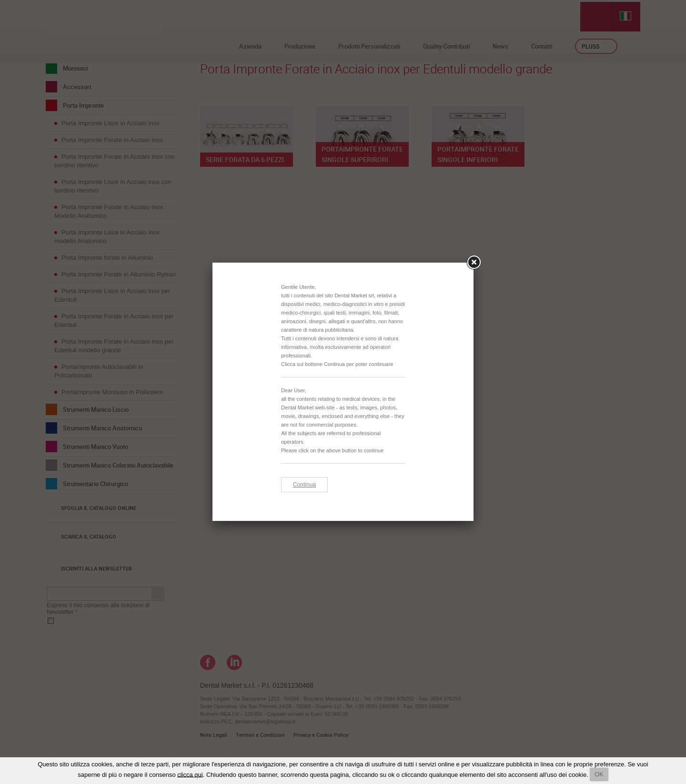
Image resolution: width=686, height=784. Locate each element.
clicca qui (190, 774)
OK (599, 774)
